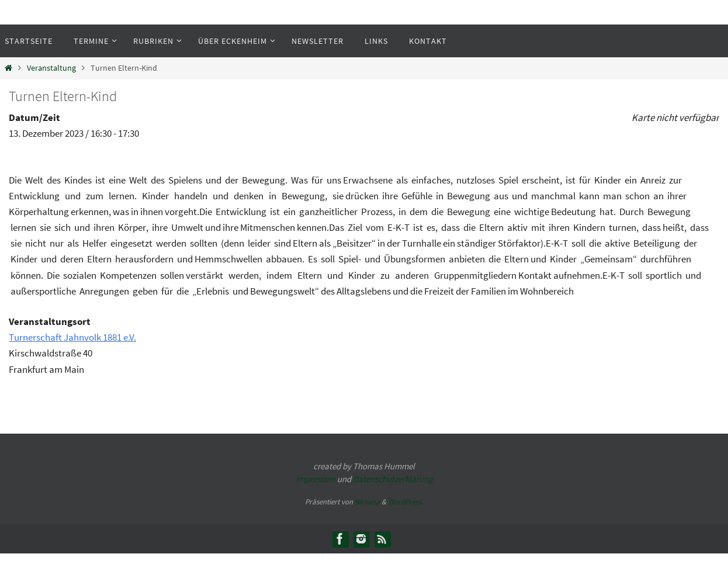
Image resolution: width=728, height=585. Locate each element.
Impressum (316, 479)
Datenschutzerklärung (393, 479)
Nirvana (367, 502)
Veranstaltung (51, 68)
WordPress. (405, 502)
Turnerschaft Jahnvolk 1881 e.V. (72, 337)
